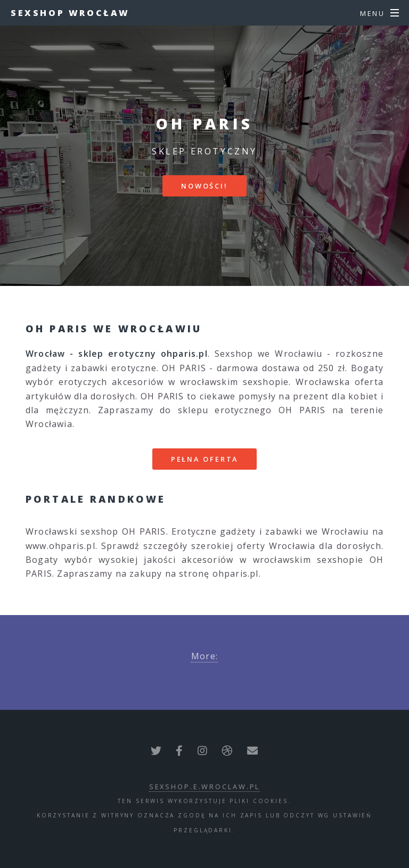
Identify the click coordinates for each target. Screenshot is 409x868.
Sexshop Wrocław (70, 13)
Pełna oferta (205, 459)
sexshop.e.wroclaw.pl (205, 787)
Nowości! (204, 186)
